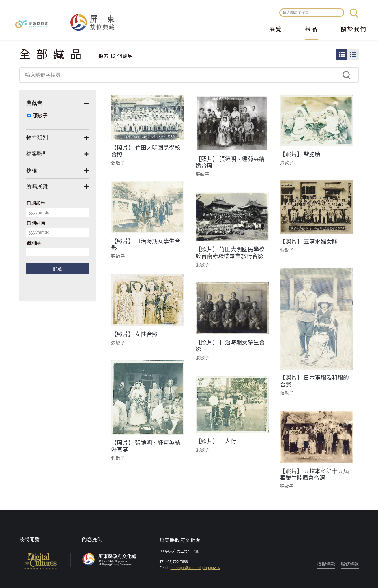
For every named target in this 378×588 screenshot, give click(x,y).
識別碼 (34, 243)
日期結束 (36, 223)
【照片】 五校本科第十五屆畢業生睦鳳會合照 (314, 474)
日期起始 (36, 203)
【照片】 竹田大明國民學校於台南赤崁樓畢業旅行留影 (230, 252)
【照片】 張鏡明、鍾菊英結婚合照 (230, 162)
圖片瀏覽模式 (342, 55)
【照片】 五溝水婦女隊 (309, 241)
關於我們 (354, 29)
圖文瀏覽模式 (353, 55)
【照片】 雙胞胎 (300, 154)
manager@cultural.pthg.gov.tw (196, 568)
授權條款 (326, 564)
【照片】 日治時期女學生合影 (146, 244)
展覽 (276, 29)
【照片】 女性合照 (134, 334)
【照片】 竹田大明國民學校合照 (146, 151)
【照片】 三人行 (216, 441)
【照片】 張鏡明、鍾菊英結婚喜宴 (146, 446)
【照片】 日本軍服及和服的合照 (314, 381)
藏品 (312, 29)
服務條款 (350, 564)
